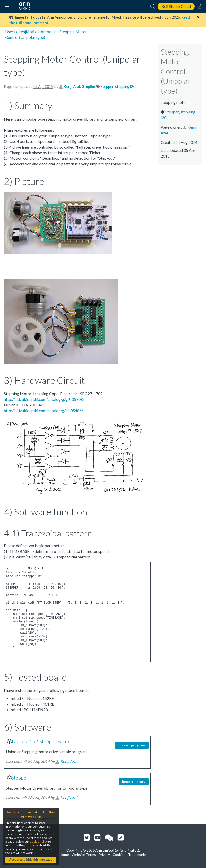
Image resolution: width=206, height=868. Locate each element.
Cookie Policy (39, 842)
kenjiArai (26, 31)
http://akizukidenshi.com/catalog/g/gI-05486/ (43, 410)
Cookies (119, 855)
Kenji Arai (72, 87)
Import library (134, 782)
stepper (20, 778)
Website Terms (84, 855)
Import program (132, 745)
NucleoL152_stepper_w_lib (40, 741)
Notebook (47, 31)
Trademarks (137, 855)
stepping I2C (125, 87)
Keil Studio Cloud (176, 6)
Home (64, 855)
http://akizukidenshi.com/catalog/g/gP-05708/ (44, 399)
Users (10, 31)
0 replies (89, 87)
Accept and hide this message (31, 860)
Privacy (104, 855)
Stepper (107, 87)
